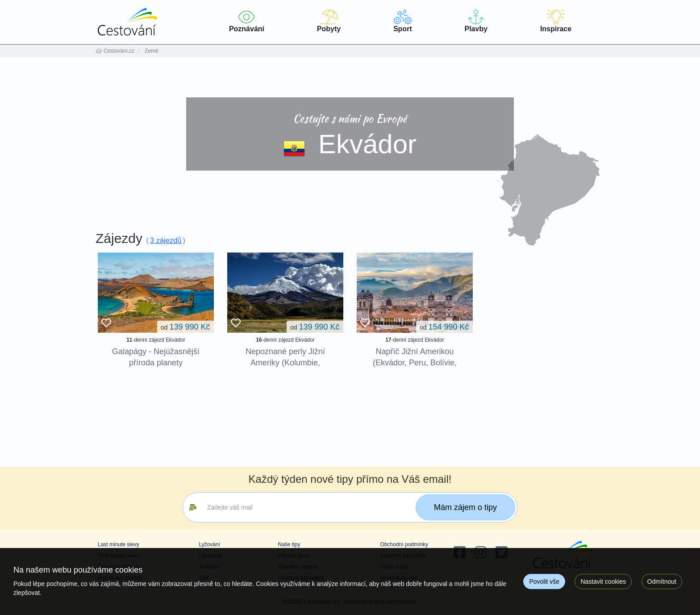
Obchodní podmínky (404, 544)
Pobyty (329, 21)
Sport (403, 21)
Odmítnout (662, 582)
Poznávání (247, 21)
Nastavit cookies (603, 582)
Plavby (476, 21)
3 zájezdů (166, 240)
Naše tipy (289, 544)
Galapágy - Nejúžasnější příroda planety (156, 357)
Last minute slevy (119, 544)
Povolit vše (544, 582)
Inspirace (556, 21)
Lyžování (209, 544)
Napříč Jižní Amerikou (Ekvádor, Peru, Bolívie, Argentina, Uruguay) (415, 363)
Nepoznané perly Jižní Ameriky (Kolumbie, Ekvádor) (285, 363)
